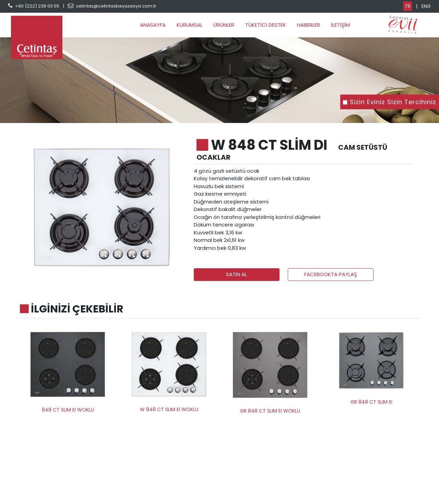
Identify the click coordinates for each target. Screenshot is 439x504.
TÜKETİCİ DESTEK (266, 25)
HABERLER (309, 25)
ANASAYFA (153, 25)
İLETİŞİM (340, 25)
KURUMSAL (189, 25)
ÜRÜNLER (224, 25)
